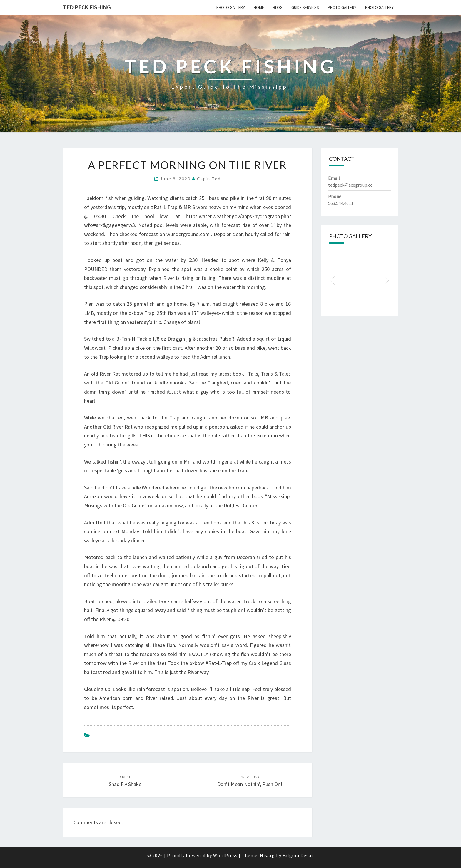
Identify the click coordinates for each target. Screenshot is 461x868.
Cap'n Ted (209, 179)
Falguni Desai (298, 855)
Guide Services (305, 7)
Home (259, 7)
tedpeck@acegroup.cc (350, 185)
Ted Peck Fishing (87, 7)
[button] (332, 279)
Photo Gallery (231, 7)
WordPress (225, 855)
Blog (278, 7)
